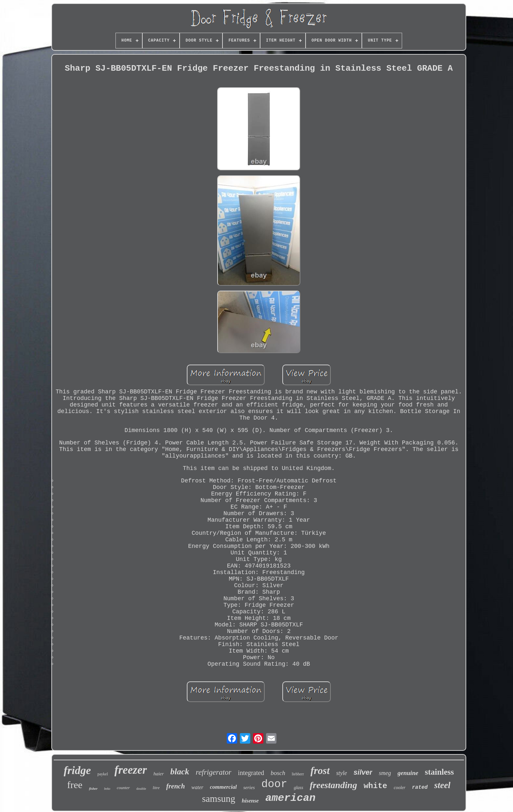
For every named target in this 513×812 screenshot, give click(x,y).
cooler (399, 788)
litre (156, 788)
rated (420, 787)
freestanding (334, 785)
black (180, 772)
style (342, 773)
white (375, 786)
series (249, 787)
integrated (251, 773)
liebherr (298, 774)
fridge (77, 770)
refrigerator (213, 772)
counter (123, 788)
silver (363, 772)
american (291, 798)
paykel (103, 774)
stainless (439, 772)
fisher (93, 788)
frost (320, 771)
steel (442, 785)
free (75, 785)
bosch (278, 773)
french (176, 786)
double (141, 788)
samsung (219, 799)
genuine (408, 773)
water (197, 787)
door (274, 784)
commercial (223, 787)
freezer (131, 770)
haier (159, 774)
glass (299, 788)
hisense (250, 801)
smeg (385, 773)
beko (107, 789)
